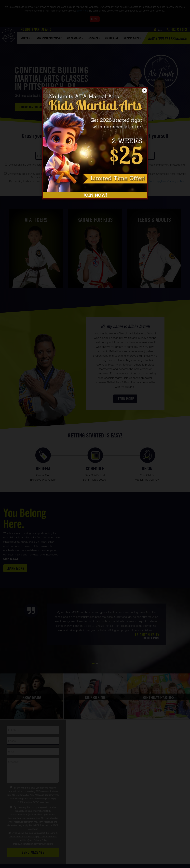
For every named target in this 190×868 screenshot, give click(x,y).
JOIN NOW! (95, 195)
